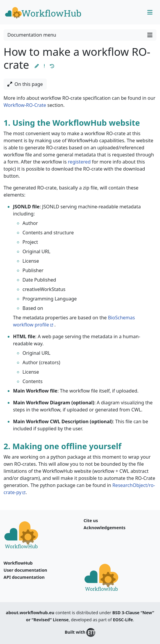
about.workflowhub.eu (30, 613)
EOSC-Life (123, 620)
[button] (37, 66)
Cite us (91, 520)
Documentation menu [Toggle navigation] (80, 35)
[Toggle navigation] (150, 12)
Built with (80, 632)
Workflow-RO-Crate (25, 105)
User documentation (25, 570)
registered (79, 162)
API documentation (24, 577)
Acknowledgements (105, 528)
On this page (25, 84)
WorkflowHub (18, 563)
